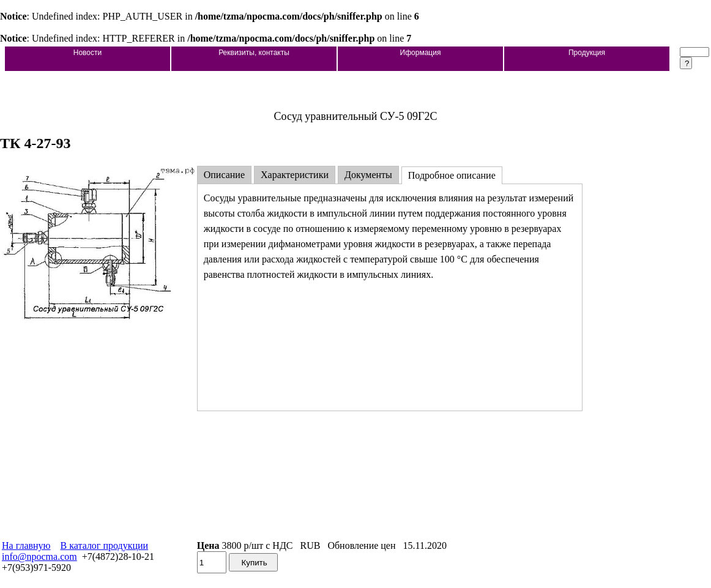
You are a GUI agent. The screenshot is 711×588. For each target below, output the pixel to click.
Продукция (587, 53)
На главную (26, 545)
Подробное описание (452, 175)
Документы (368, 175)
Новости (87, 53)
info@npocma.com (39, 556)
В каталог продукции (105, 545)
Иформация (421, 53)
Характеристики (295, 175)
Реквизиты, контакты (254, 53)
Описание (224, 175)
